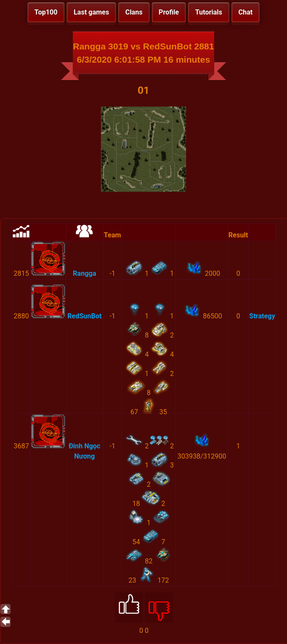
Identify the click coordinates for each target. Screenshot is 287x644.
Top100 (46, 12)
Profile (169, 12)
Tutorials (209, 12)
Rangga (85, 273)
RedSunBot (84, 316)
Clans (134, 12)
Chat (245, 12)
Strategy (262, 316)
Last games (91, 12)
